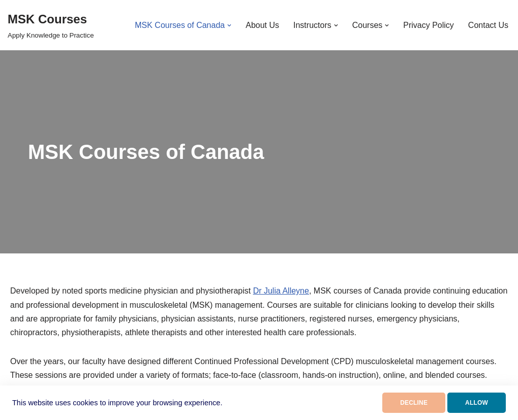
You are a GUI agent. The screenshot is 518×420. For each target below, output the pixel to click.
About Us (262, 25)
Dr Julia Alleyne (281, 291)
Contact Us (488, 25)
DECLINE (414, 403)
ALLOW (477, 403)
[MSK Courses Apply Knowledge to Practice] (51, 25)
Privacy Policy (429, 25)
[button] (229, 25)
